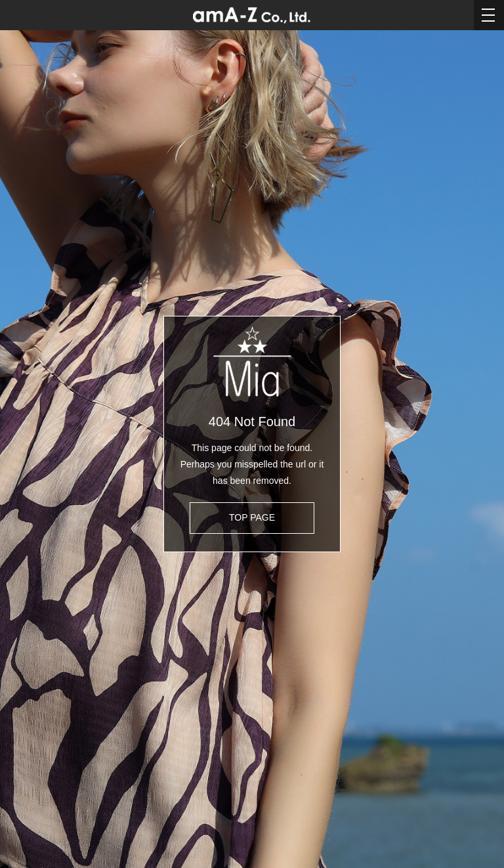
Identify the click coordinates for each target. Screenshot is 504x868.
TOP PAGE (252, 517)
